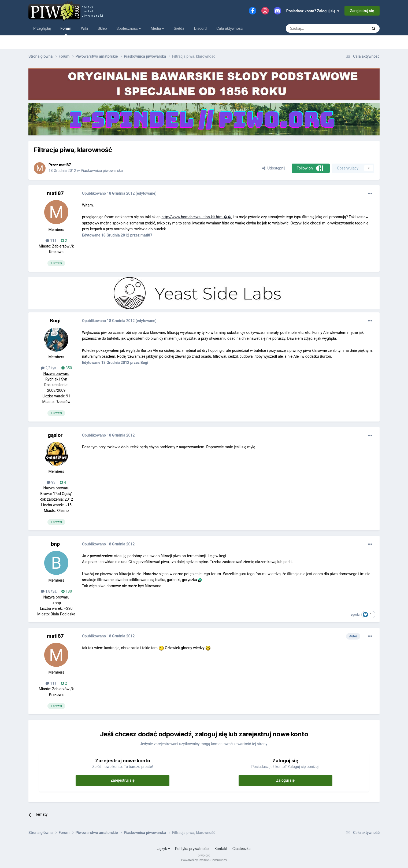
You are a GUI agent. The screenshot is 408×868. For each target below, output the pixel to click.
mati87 (65, 165)
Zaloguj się (286, 780)
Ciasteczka (242, 849)
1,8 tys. (49, 591)
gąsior (55, 435)
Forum (66, 31)
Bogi (55, 321)
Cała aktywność (229, 28)
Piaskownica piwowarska (102, 171)
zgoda (355, 615)
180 (67, 591)
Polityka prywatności (192, 849)
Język (164, 849)
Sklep (102, 28)
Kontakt (221, 849)
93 (51, 482)
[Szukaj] (314, 28)
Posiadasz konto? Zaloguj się (313, 11)
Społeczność (129, 28)
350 (67, 368)
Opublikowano (108, 193)
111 (51, 241)
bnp (55, 544)
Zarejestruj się (362, 11)
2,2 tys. (49, 368)
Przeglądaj (42, 28)
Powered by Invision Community (204, 860)
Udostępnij (274, 168)
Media (157, 28)
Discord (201, 28)
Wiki (84, 28)
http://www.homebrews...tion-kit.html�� (196, 217)
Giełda (179, 28)
